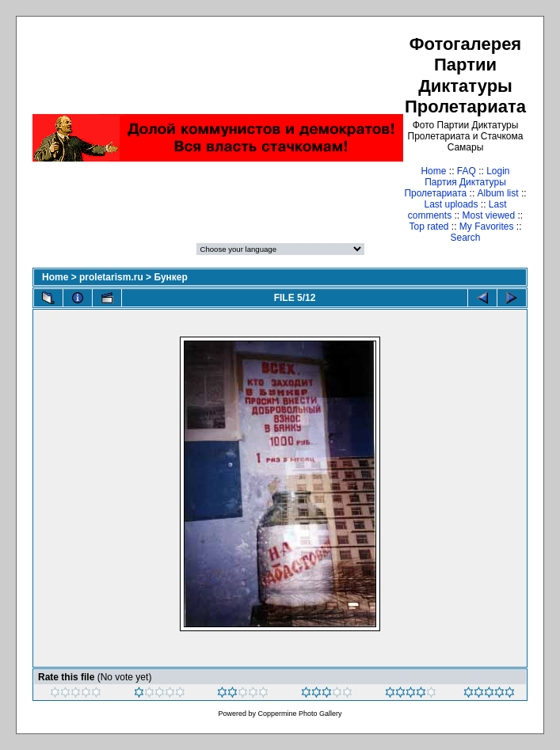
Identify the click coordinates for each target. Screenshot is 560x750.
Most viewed (488, 215)
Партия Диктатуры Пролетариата (455, 188)
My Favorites (487, 227)
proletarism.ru (111, 277)
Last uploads (451, 204)
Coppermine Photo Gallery (299, 714)
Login (498, 171)
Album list (498, 193)
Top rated (429, 227)
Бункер (170, 277)
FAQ (467, 171)
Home (433, 171)
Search (465, 238)
